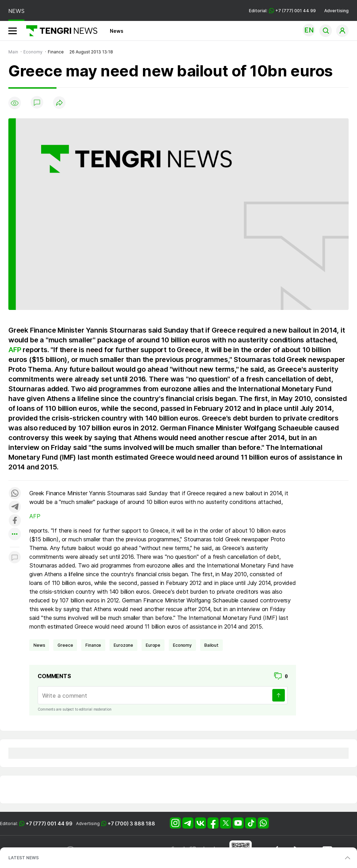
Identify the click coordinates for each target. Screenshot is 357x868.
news (39, 645)
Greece (65, 645)
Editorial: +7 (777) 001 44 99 (282, 11)
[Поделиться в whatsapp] (15, 494)
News (117, 31)
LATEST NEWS (24, 858)
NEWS (16, 11)
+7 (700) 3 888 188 (131, 824)
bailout (211, 645)
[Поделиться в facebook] (15, 521)
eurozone (123, 645)
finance (93, 645)
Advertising (336, 11)
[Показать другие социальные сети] (15, 535)
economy (182, 645)
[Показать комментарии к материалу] (15, 558)
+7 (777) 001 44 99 (49, 824)
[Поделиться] (59, 103)
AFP (15, 350)
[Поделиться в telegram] (15, 507)
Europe (153, 645)
